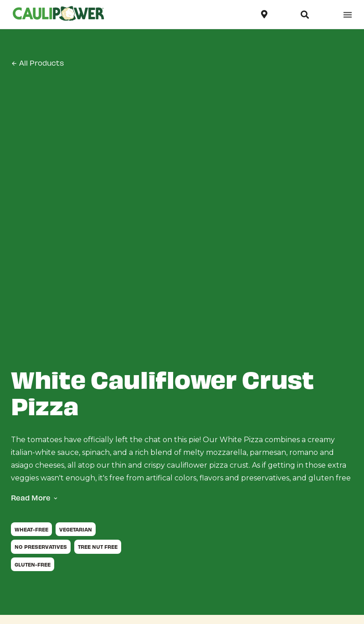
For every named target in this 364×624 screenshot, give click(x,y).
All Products (37, 63)
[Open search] (305, 15)
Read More (31, 498)
